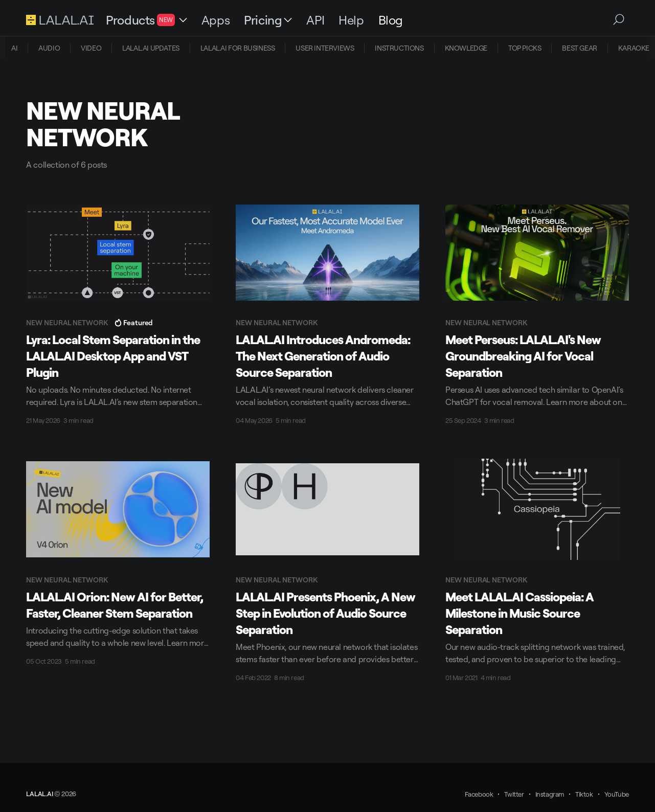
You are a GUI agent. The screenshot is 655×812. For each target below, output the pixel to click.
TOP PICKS (525, 48)
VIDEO (91, 48)
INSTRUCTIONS (399, 48)
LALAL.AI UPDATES (151, 48)
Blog (391, 20)
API (315, 20)
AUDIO (49, 48)
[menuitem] (14, 48)
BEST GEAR (579, 48)
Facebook (479, 794)
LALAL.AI (39, 794)
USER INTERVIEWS (325, 48)
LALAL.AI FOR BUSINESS (238, 48)
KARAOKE (634, 48)
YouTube (617, 794)
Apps (216, 20)
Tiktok (584, 794)
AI (14, 48)
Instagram (550, 794)
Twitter (514, 794)
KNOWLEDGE (466, 48)
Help (351, 20)
